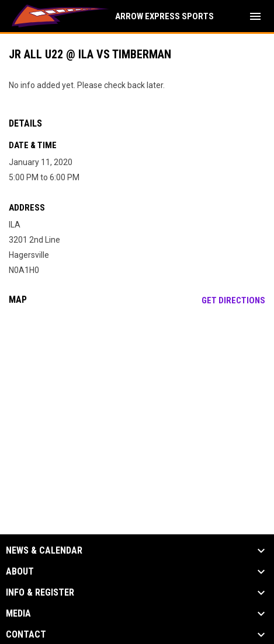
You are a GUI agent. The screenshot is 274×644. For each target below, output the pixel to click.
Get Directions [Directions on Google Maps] (233, 300)
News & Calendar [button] (44, 551)
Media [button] (18, 614)
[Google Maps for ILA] (137, 404)
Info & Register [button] (40, 593)
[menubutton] (255, 16)
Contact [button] (26, 635)
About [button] (20, 572)
